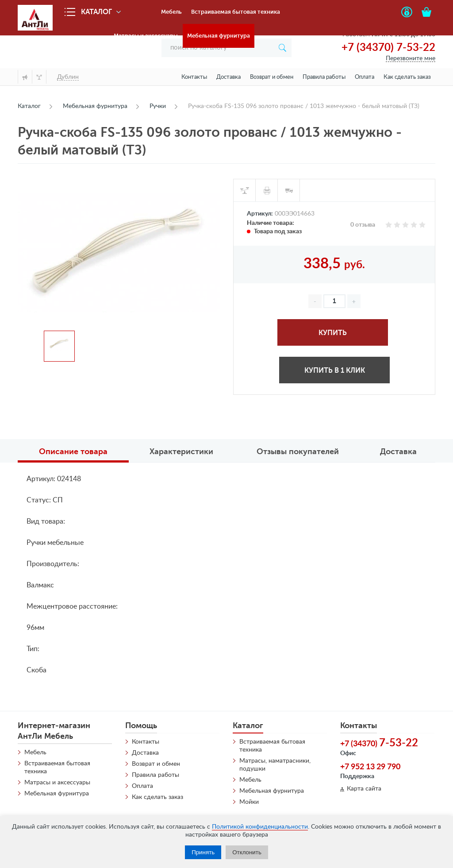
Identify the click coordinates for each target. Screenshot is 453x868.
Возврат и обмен (272, 77)
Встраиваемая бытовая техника (236, 12)
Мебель (171, 12)
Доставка (228, 77)
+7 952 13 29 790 (370, 767)
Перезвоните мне (411, 58)
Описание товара (73, 451)
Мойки (249, 802)
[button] (354, 301)
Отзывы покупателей (298, 451)
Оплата (365, 77)
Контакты (194, 77)
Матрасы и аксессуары (146, 36)
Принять (203, 852)
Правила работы (324, 77)
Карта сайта (364, 789)
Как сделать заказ (407, 77)
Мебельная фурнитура (219, 36)
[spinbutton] (334, 301)
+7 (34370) (379, 743)
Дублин (68, 77)
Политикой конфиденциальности (260, 827)
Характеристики (181, 451)
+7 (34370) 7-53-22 (388, 48)
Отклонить (247, 852)
